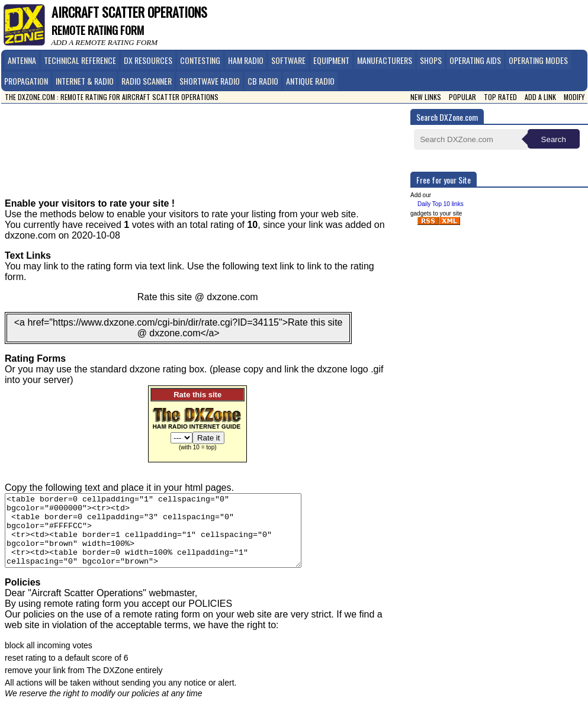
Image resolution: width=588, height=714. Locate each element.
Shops (431, 60)
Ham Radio (246, 60)
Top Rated (500, 97)
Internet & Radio (85, 81)
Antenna (22, 60)
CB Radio (263, 81)
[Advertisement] (209, 142)
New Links (426, 97)
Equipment (331, 60)
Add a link (540, 97)
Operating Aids (475, 60)
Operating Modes (538, 60)
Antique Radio (310, 81)
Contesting (200, 60)
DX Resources (148, 60)
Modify (574, 97)
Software (288, 60)
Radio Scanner (147, 81)
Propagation (26, 81)
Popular (462, 97)
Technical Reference (80, 60)
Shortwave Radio (210, 81)
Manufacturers (385, 60)
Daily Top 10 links (441, 204)
